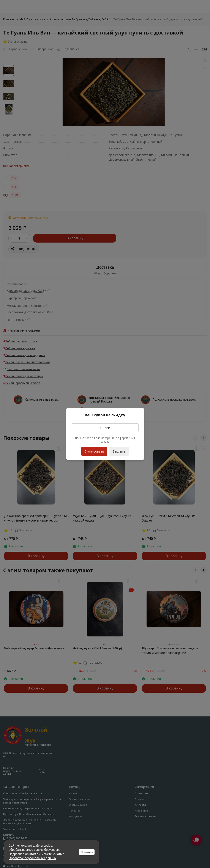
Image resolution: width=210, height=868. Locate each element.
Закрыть (119, 451)
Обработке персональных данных (32, 858)
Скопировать (94, 450)
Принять (87, 852)
